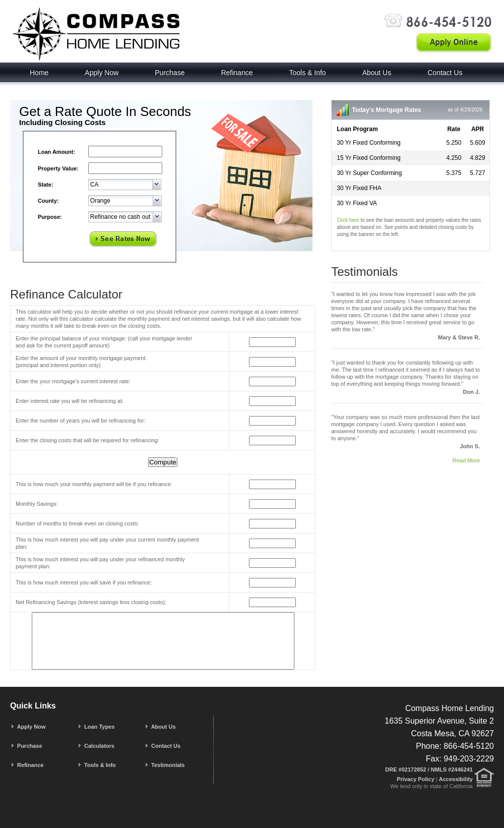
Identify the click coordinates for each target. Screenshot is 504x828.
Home (39, 73)
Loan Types (96, 727)
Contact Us (445, 73)
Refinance (237, 73)
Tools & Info (307, 73)
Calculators (96, 746)
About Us (377, 73)
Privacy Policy (416, 779)
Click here (348, 220)
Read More (466, 460)
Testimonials (164, 765)
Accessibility (456, 779)
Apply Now (102, 73)
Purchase (170, 73)
